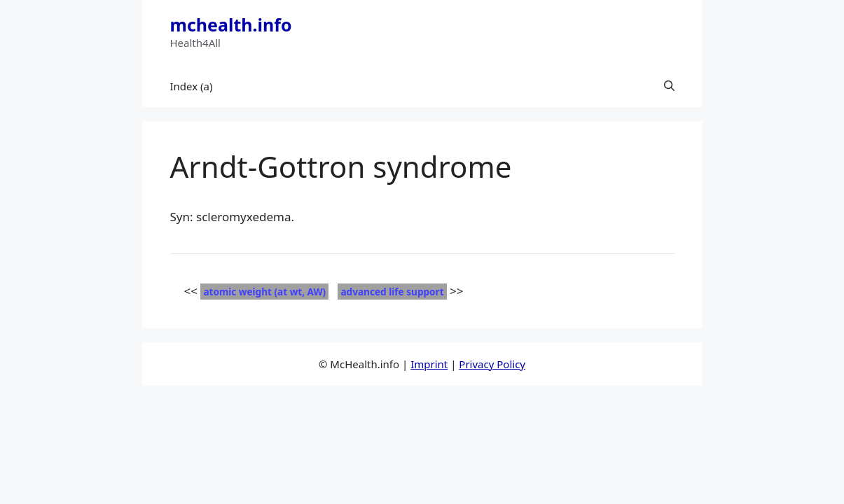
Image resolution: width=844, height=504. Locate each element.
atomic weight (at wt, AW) (264, 292)
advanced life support (392, 292)
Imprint (429, 364)
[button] (669, 86)
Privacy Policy (492, 364)
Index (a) (192, 86)
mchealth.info (231, 24)
